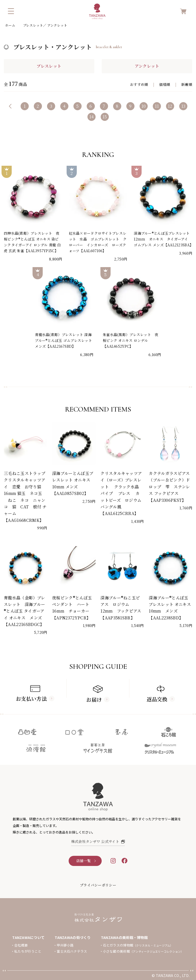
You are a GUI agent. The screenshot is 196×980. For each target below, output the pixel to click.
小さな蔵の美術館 (143, 951)
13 (183, 106)
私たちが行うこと (28, 951)
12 (170, 106)
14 (92, 117)
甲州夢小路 (65, 945)
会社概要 (21, 945)
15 (105, 117)
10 (144, 106)
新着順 (187, 84)
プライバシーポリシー (98, 885)
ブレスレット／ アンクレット (45, 25)
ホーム (10, 25)
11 (157, 106)
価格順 (165, 84)
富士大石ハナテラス (72, 951)
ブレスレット (49, 66)
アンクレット (147, 66)
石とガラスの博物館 (138, 945)
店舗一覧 (84, 861)
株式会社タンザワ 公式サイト (98, 841)
